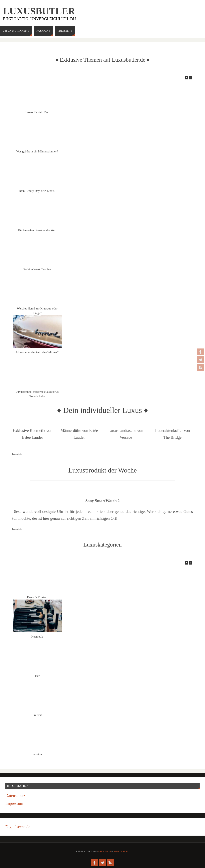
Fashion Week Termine (37, 269)
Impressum (14, 803)
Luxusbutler (39, 11)
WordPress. (121, 851)
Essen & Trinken (37, 597)
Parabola (105, 851)
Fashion (37, 754)
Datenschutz (15, 796)
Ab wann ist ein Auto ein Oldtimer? (37, 352)
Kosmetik (37, 637)
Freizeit (37, 715)
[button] (191, 78)
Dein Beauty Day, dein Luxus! (37, 191)
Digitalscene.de (18, 827)
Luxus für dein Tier (37, 112)
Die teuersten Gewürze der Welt (37, 230)
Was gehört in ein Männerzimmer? (37, 151)
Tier (37, 676)
